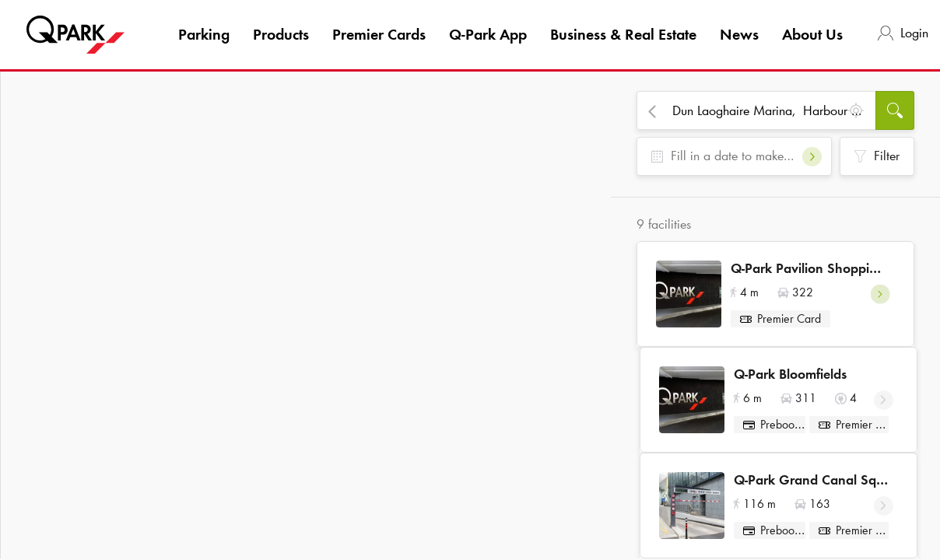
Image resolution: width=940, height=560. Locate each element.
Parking (204, 34)
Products (281, 34)
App (488, 34)
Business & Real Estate (623, 34)
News (739, 34)
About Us (812, 34)
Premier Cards (379, 34)
